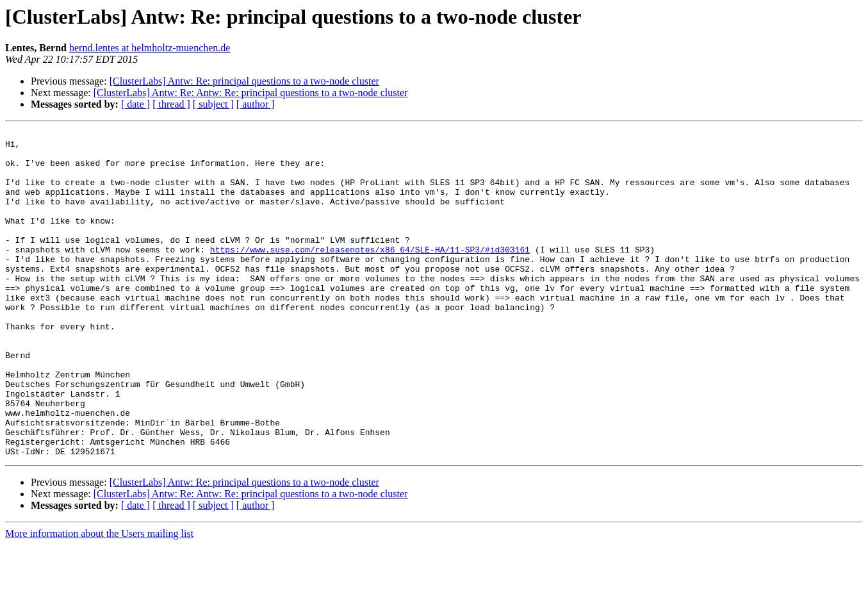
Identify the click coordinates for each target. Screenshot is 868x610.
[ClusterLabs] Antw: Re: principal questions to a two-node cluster (244, 81)
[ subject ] (213, 104)
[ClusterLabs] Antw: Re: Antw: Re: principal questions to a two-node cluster (251, 93)
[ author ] (256, 104)
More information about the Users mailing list (99, 599)
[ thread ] (171, 104)
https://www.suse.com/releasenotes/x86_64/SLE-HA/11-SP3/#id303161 (370, 274)
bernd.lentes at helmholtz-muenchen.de (150, 48)
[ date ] (135, 104)
